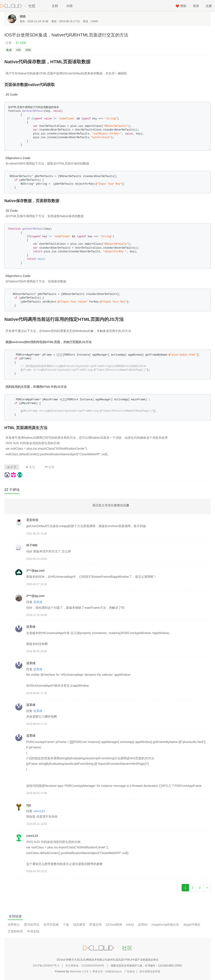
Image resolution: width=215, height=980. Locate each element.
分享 (49, 467)
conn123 (32, 836)
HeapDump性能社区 (166, 925)
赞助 (183, 6)
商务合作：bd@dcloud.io (107, 971)
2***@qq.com (35, 596)
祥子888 (32, 545)
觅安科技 (32, 520)
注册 (209, 6)
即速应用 (95, 925)
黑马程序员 (32, 925)
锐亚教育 (79, 925)
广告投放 (130, 971)
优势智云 (14, 925)
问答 (70, 6)
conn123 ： (41, 811)
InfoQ (130, 925)
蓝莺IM (143, 925)
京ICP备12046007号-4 (46, 966)
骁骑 (23, 16)
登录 (196, 6)
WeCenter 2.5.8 (79, 971)
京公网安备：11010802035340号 (85, 966)
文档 (55, 6)
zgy (29, 805)
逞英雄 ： (40, 602)
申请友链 (33, 931)
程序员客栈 (51, 925)
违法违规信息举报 (150, 971)
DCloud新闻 (114, 925)
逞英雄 (31, 627)
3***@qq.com (35, 571)
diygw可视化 (192, 925)
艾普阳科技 (15, 931)
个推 (66, 925)
